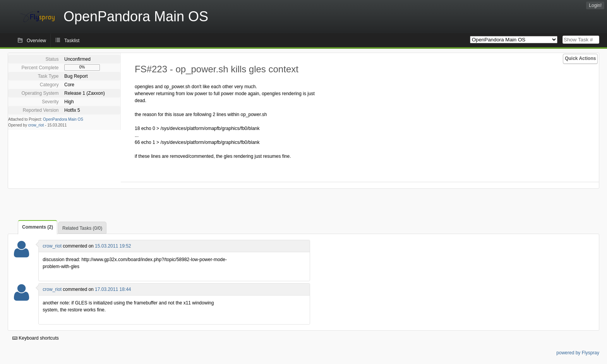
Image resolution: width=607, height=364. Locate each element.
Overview (36, 41)
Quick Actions (580, 58)
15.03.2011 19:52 (113, 246)
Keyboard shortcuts (36, 338)
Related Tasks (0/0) (82, 228)
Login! (595, 5)
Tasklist (72, 41)
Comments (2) (38, 227)
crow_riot (36, 125)
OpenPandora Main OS (63, 119)
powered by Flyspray (578, 353)
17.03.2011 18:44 (113, 289)
